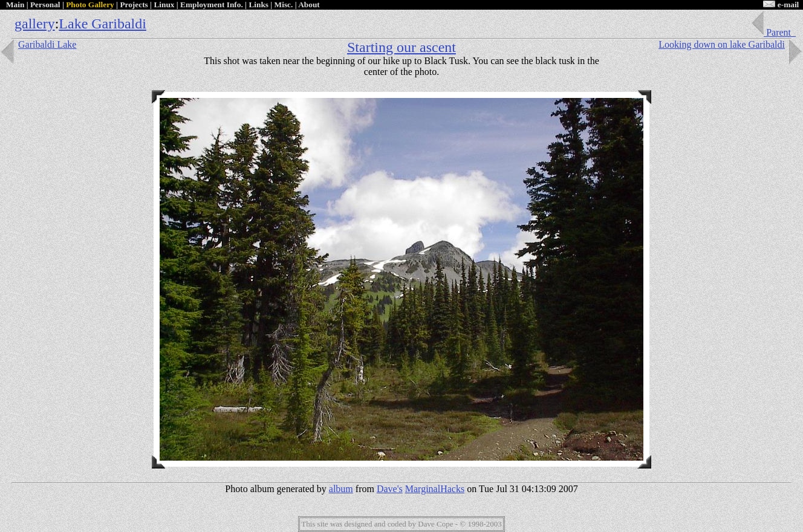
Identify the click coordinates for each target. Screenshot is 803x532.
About (309, 5)
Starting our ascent (401, 47)
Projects (134, 5)
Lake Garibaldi (102, 24)
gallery (35, 24)
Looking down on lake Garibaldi (731, 44)
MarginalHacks (435, 489)
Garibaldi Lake (38, 44)
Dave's (390, 489)
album (341, 489)
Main (15, 5)
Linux (164, 5)
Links (258, 5)
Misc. (284, 5)
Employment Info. (212, 5)
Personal (45, 5)
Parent (773, 32)
